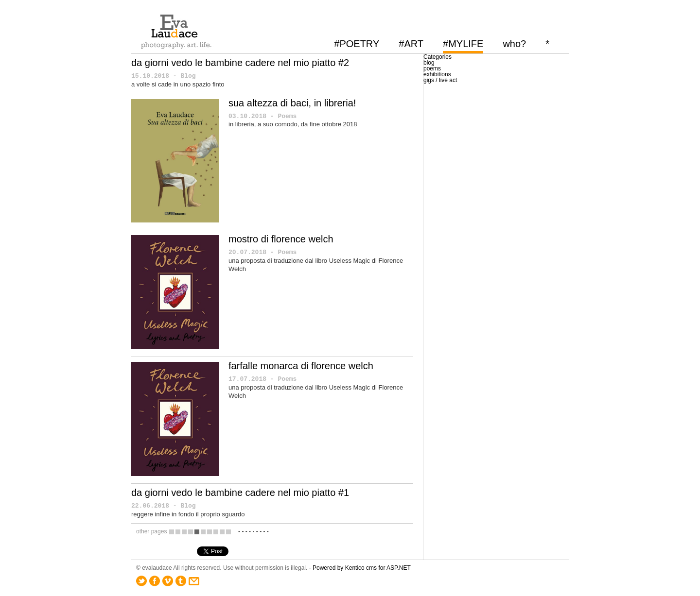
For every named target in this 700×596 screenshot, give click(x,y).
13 (203, 532)
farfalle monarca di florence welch (301, 366)
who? (514, 44)
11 (191, 532)
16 (222, 532)
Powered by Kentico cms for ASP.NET (362, 568)
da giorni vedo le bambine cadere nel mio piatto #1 (240, 493)
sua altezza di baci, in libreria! (292, 103)
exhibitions (437, 74)
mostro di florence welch (281, 239)
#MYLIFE (463, 44)
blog (429, 63)
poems (432, 68)
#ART (411, 44)
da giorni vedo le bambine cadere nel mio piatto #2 (240, 63)
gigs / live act (440, 80)
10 (184, 532)
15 (216, 532)
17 (228, 532)
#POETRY (357, 44)
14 (210, 532)
